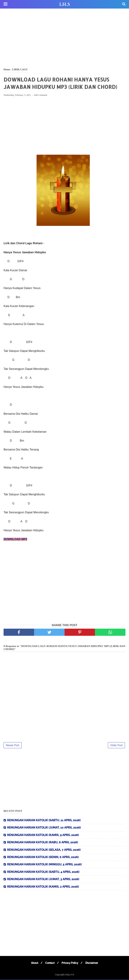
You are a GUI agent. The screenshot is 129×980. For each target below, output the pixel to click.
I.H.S (65, 4)
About (34, 963)
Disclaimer (93, 963)
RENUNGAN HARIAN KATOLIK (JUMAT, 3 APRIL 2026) (43, 880)
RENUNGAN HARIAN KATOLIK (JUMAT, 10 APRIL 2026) (44, 828)
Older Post (116, 746)
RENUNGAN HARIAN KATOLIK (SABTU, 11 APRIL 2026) (44, 821)
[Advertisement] (64, 37)
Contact (50, 963)
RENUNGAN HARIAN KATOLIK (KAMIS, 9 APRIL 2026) (43, 836)
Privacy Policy (70, 963)
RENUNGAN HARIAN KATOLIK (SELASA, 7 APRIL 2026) (44, 850)
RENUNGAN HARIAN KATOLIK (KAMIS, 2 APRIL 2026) (43, 887)
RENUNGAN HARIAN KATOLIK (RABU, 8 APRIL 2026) (42, 843)
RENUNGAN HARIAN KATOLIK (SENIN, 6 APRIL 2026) (43, 858)
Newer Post (13, 746)
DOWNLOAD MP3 (15, 540)
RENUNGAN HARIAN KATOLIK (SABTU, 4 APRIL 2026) (43, 872)
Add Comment (40, 95)
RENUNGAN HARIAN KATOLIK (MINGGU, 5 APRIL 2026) (44, 865)
